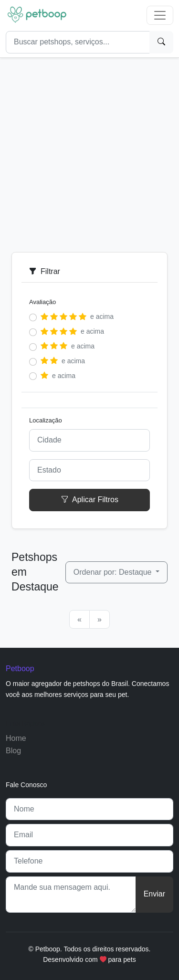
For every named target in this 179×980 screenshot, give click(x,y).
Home (16, 738)
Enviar (154, 894)
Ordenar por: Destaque (114, 572)
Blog (13, 751)
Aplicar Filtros (89, 500)
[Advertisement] (89, 151)
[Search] (78, 42)
